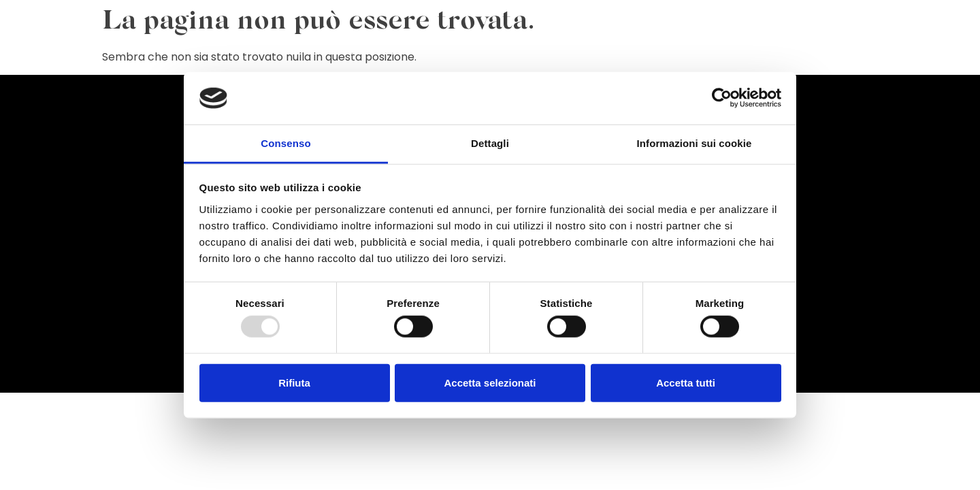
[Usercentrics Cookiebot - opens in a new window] (722, 98)
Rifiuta (294, 382)
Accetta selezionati (490, 382)
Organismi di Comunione (676, 49)
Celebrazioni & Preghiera (389, 49)
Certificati (772, 49)
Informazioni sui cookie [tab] (695, 143)
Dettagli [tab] (490, 143)
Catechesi (539, 49)
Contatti (947, 49)
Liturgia (483, 49)
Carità (591, 49)
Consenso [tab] (285, 143)
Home (303, 49)
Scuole (897, 49)
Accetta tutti (686, 382)
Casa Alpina (839, 49)
